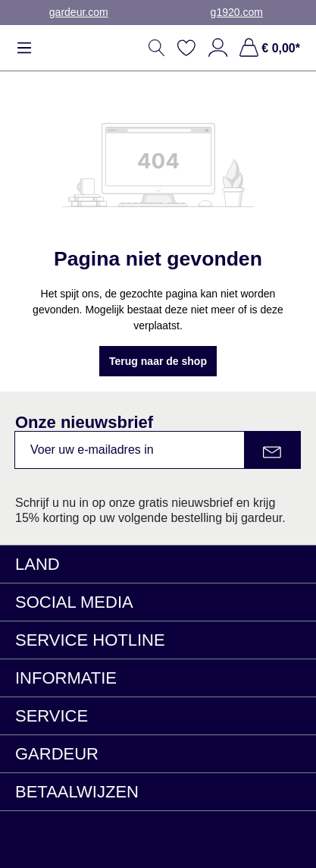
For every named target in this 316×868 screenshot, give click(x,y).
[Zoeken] (157, 48)
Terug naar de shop (158, 361)
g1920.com (237, 12)
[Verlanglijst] (187, 47)
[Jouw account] (218, 47)
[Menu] (29, 48)
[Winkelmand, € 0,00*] (267, 47)
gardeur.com (79, 12)
